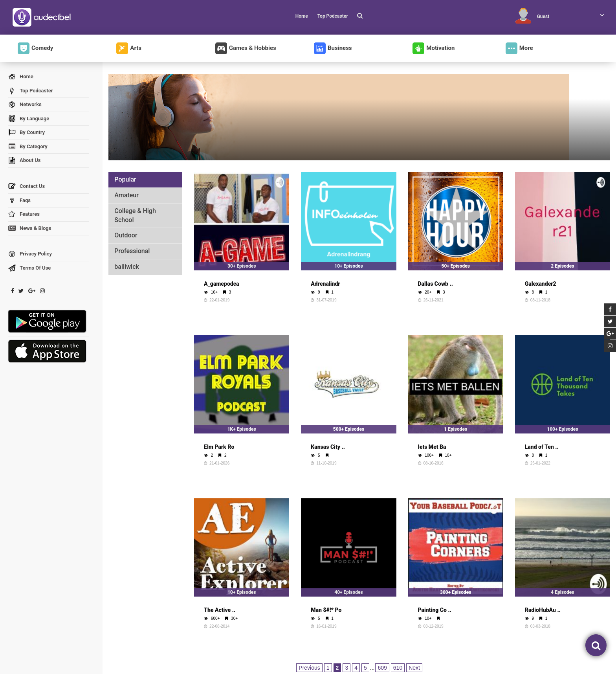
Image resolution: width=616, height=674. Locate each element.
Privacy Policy (30, 254)
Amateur (126, 195)
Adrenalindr (325, 284)
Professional (132, 251)
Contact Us (26, 186)
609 (382, 668)
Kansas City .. (328, 447)
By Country (26, 133)
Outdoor (126, 235)
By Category (28, 147)
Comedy (35, 48)
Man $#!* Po (326, 610)
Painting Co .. (435, 610)
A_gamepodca (221, 284)
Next (414, 668)
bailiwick (127, 267)
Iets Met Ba (432, 447)
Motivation (434, 48)
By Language (28, 119)
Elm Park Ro (219, 447)
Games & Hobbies (246, 48)
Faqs (19, 201)
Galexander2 (541, 284)
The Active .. (220, 610)
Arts (129, 48)
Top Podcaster (333, 16)
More (519, 48)
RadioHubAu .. (543, 610)
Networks (25, 105)
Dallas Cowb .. (435, 284)
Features (24, 214)
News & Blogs (29, 229)
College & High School (135, 215)
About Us (24, 161)
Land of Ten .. (542, 447)
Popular (125, 179)
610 (398, 668)
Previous (309, 668)
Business (333, 48)
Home (302, 16)
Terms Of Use (29, 268)
